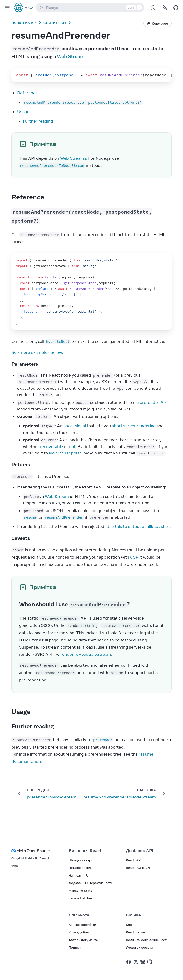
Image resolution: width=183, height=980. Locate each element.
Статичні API (55, 23)
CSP (134, 557)
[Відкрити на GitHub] (176, 8)
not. (73, 447)
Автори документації (85, 940)
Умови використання (142, 947)
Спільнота (79, 915)
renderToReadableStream (86, 654)
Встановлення (80, 868)
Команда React (80, 932)
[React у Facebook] (129, 962)
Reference (27, 93)
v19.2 (29, 8)
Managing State (80, 891)
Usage (23, 112)
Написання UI (79, 875)
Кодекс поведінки (82, 925)
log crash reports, (66, 453)
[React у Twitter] (136, 962)
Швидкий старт (81, 860)
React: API (134, 860)
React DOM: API (138, 868)
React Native (135, 932)
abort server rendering (134, 426)
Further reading (38, 121)
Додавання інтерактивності (90, 883)
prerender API (154, 402)
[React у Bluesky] (143, 962)
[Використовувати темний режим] (153, 8)
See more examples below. (37, 352)
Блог (130, 925)
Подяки (75, 947)
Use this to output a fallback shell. (138, 527)
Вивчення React (85, 851)
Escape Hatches (81, 898)
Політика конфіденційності (147, 940)
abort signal (75, 426)
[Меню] (7, 8)
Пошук (91, 8)
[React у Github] (150, 962)
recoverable (52, 447)
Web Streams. (74, 158)
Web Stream (71, 56)
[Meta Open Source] (34, 851)
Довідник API (24, 23)
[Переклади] (164, 8)
